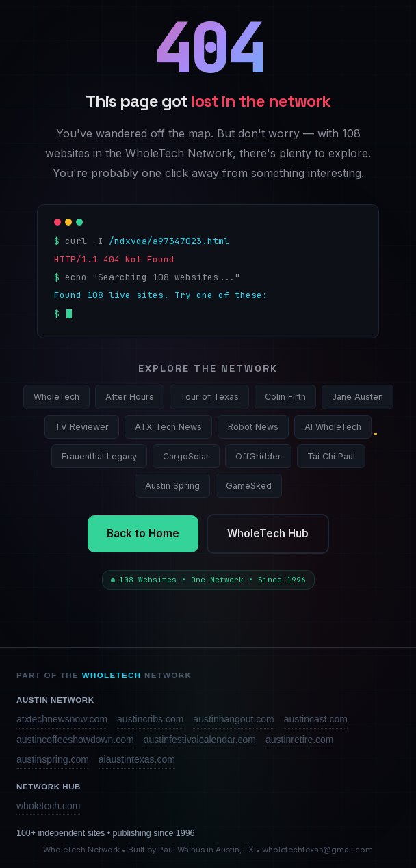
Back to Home (143, 533)
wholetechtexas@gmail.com (317, 850)
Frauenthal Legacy (99, 456)
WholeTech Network (81, 850)
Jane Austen (357, 397)
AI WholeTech (333, 427)
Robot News (253, 427)
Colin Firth (285, 397)
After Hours (130, 397)
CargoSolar (186, 456)
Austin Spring (172, 486)
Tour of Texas (209, 397)
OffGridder (258, 456)
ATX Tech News (168, 427)
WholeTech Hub (268, 533)
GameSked (249, 486)
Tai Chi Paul (331, 456)
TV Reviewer (82, 427)
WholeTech (56, 397)
